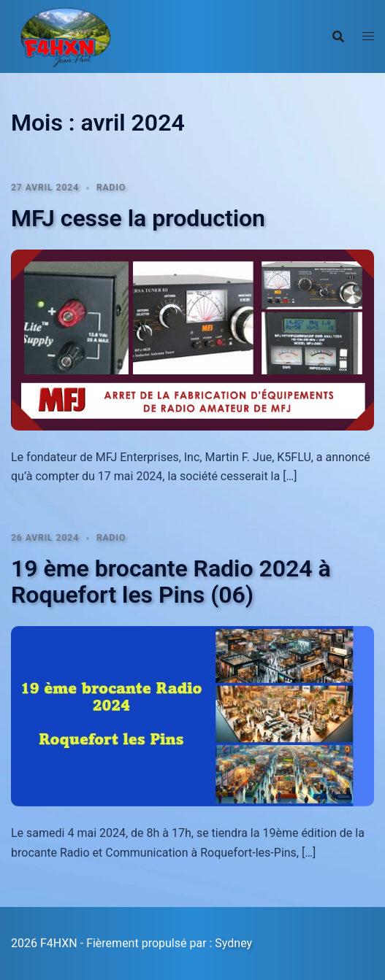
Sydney (233, 943)
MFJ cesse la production (138, 218)
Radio (111, 188)
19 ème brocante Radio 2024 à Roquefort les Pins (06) (171, 582)
